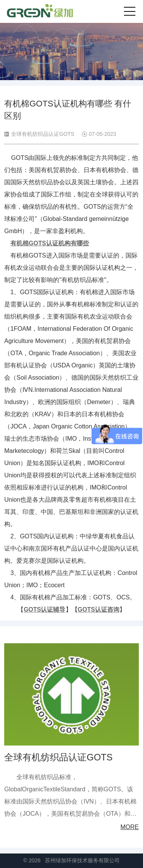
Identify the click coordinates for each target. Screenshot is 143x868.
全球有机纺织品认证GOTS (58, 757)
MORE (130, 827)
